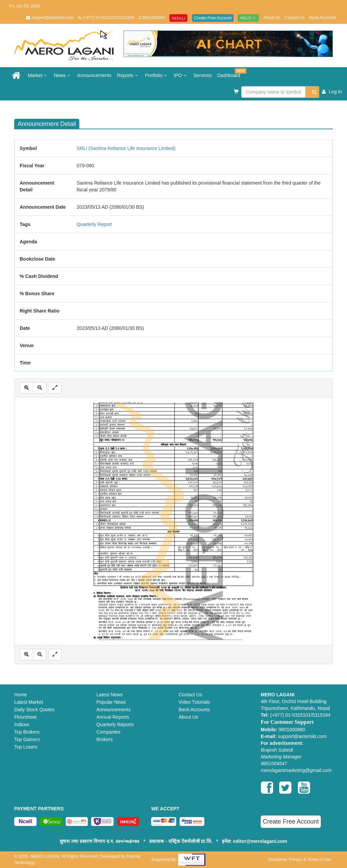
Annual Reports (113, 717)
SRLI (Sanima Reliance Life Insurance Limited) (126, 148)
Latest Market (29, 702)
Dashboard (230, 73)
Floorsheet (25, 717)
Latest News (110, 695)
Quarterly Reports (115, 724)
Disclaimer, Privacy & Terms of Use (299, 860)
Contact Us (295, 18)
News (63, 75)
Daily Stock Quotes (34, 710)
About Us (272, 18)
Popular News (111, 702)
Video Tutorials (194, 702)
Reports (128, 75)
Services (203, 75)
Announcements (94, 75)
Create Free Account (213, 18)
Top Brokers (27, 732)
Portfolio (157, 75)
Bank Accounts (323, 18)
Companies (109, 732)
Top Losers (26, 747)
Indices (22, 724)
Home (21, 695)
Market (38, 75)
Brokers (105, 739)
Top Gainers (27, 739)
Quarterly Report (94, 224)
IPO (181, 75)
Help (248, 18)
